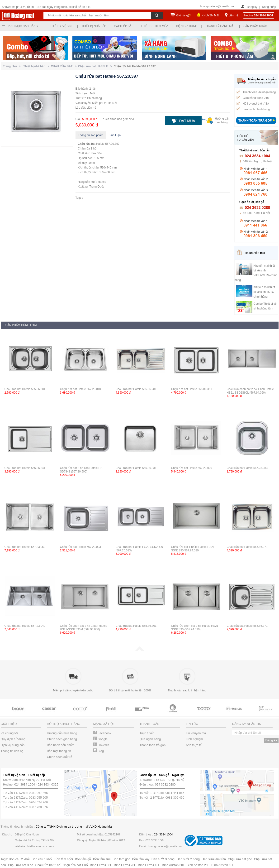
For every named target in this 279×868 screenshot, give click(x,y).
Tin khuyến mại (196, 733)
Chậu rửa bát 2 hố (48, 865)
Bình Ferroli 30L (101, 865)
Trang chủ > (13, 66)
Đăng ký (252, 7)
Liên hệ (233, 15)
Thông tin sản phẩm (91, 135)
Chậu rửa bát (87, 144)
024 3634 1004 (25, 784)
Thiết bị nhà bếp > (37, 66)
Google (101, 739)
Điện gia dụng (187, 26)
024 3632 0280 (165, 784)
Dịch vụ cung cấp (13, 745)
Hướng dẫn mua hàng (62, 733)
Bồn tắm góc (121, 859)
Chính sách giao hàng (62, 739)
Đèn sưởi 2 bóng (188, 859)
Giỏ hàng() (184, 15)
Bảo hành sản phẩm (61, 745)
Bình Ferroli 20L (125, 865)
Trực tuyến (147, 733)
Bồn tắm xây (141, 859)
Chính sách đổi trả (60, 757)
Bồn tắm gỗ (83, 859)
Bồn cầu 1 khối (42, 859)
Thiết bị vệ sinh (62, 26)
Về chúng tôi (9, 733)
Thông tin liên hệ (12, 751)
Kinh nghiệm (194, 739)
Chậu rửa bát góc (240, 859)
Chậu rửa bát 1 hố (75, 865)
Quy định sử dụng (13, 739)
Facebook (102, 733)
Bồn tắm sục (102, 859)
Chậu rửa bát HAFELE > (96, 66)
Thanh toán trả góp (153, 745)
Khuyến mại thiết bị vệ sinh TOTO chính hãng (264, 292)
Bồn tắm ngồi (64, 859)
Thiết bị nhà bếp (94, 26)
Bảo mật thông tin (59, 751)
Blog (99, 751)
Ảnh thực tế (194, 745)
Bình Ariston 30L (173, 865)
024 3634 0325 (48, 784)
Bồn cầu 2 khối (19, 859)
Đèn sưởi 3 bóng (163, 859)
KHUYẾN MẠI (210, 15)
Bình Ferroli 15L (149, 865)
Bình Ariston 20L (198, 865)
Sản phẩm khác (255, 26)
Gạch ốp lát (123, 26)
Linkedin (101, 745)
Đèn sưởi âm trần (214, 859)
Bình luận (115, 135)
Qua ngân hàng (150, 739)
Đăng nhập (269, 7)
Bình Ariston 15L (223, 865)
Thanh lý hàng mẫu (220, 26)
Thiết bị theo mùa (154, 26)
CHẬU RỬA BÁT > (64, 66)
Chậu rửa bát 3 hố (21, 865)
